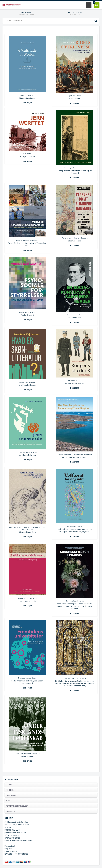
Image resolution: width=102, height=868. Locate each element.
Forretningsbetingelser (17, 806)
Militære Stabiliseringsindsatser (27, 240)
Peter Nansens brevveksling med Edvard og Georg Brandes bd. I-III (27, 528)
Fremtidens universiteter (27, 678)
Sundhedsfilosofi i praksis (75, 601)
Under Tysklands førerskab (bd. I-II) (27, 753)
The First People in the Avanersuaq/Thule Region (75, 454)
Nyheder (10, 790)
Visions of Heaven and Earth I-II (75, 678)
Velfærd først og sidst (75, 526)
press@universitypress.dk (15, 833)
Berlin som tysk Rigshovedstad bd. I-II (75, 168)
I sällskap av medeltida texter (27, 598)
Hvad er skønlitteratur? (27, 382)
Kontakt (10, 801)
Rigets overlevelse (75, 96)
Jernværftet (27, 154)
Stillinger (10, 811)
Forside (9, 785)
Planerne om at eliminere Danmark (75, 238)
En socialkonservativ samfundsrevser (75, 315)
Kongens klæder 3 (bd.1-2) (75, 380)
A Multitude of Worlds (27, 95)
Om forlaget (12, 795)
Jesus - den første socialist (27, 452)
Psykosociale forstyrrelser (27, 312)
